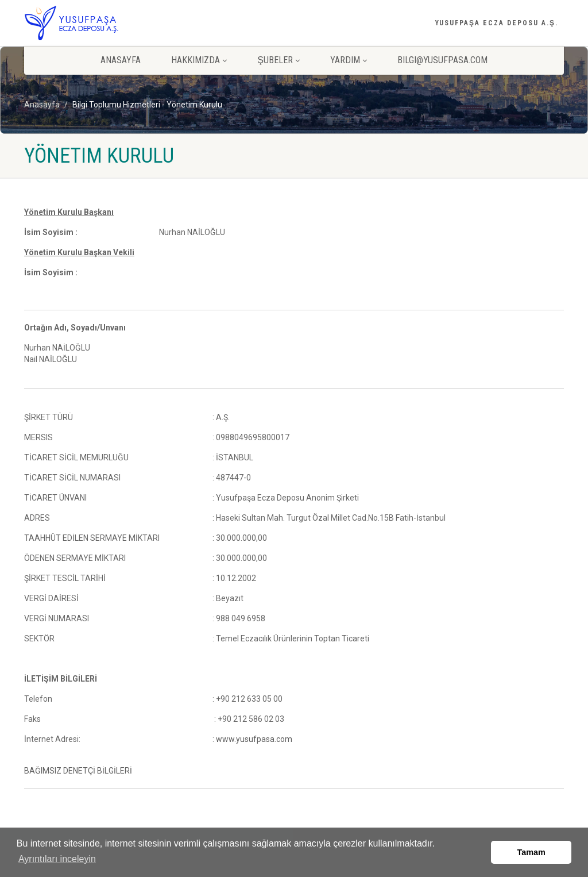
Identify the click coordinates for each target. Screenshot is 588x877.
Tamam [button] (531, 852)
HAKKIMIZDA (199, 60)
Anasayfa (42, 105)
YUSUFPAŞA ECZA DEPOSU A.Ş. (497, 23)
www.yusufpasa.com (254, 739)
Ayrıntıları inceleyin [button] (57, 859)
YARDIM (349, 60)
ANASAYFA (121, 60)
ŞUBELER (278, 60)
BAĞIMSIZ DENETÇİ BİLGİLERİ (78, 771)
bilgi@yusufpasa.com (442, 60)
